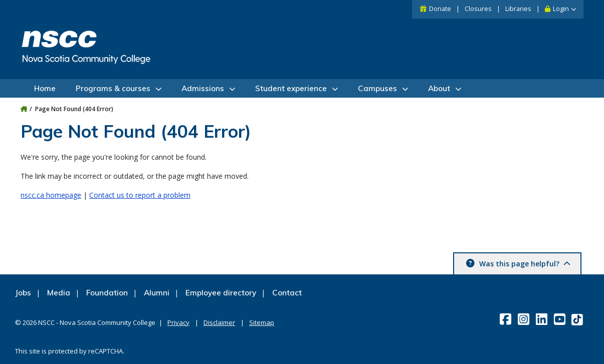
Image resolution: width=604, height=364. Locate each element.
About (439, 88)
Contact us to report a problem (140, 195)
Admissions (203, 88)
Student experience (291, 88)
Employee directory (221, 293)
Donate (440, 9)
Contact (287, 293)
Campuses (377, 88)
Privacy (178, 322)
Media (59, 293)
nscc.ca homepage (51, 195)
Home (45, 88)
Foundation (107, 293)
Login (561, 9)
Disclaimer (219, 322)
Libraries (518, 9)
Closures (478, 9)
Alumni (157, 293)
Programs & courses (113, 88)
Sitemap (262, 322)
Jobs (23, 293)
